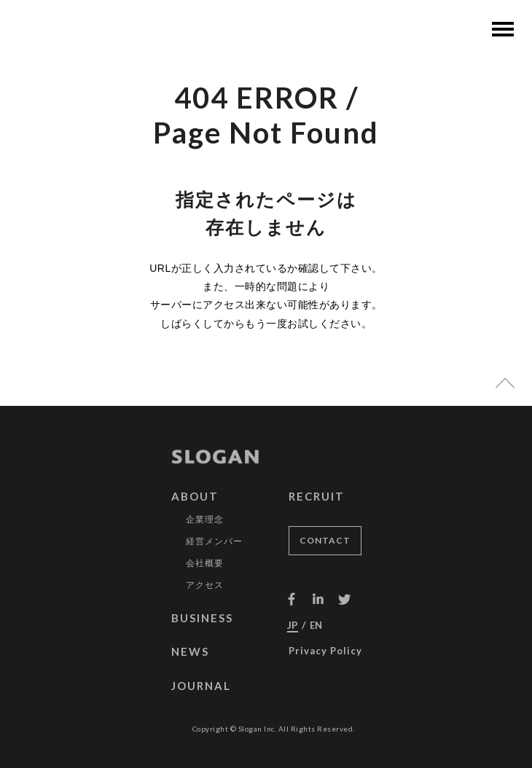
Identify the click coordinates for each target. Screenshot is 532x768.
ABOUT (195, 500)
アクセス (205, 589)
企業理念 (205, 523)
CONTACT (325, 544)
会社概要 (205, 567)
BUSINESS (202, 622)
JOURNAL (201, 689)
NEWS (190, 655)
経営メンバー (214, 545)
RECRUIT (317, 500)
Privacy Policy (325, 654)
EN (316, 629)
